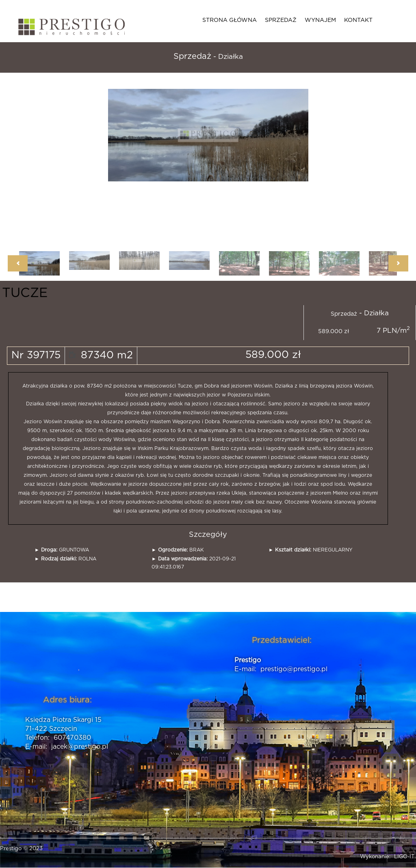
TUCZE (25, 293)
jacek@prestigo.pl (80, 747)
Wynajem (320, 20)
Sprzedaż (281, 20)
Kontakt (358, 20)
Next (398, 263)
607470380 (72, 738)
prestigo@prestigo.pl (294, 669)
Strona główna (230, 20)
